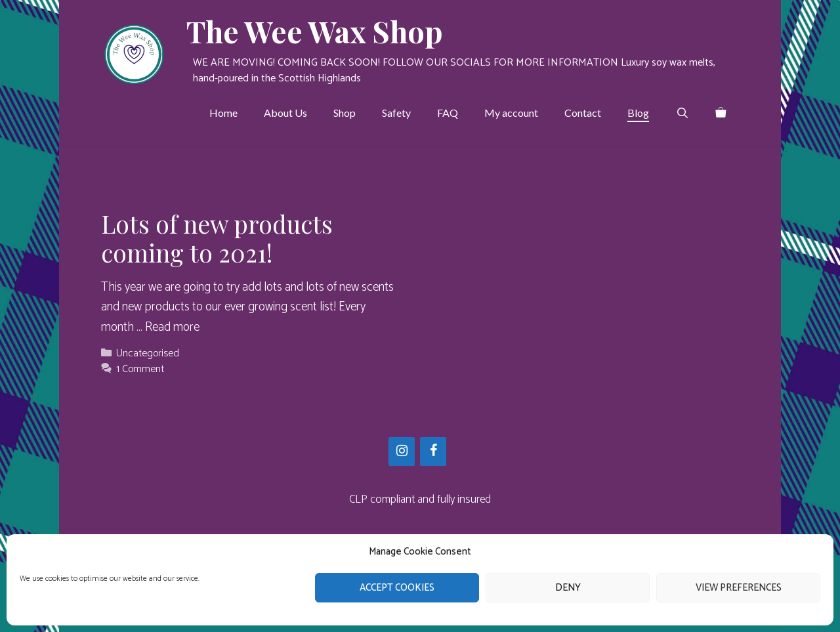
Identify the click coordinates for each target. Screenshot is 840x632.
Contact (583, 113)
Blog (638, 113)
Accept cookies (397, 588)
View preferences (739, 588)
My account (511, 113)
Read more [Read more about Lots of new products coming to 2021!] (172, 327)
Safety (396, 113)
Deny (568, 588)
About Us (285, 113)
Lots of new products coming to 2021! (217, 238)
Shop (345, 113)
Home (223, 113)
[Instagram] (402, 452)
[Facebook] (433, 452)
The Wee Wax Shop (315, 31)
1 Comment (140, 369)
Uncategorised (148, 353)
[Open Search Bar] (682, 113)
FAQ (448, 113)
